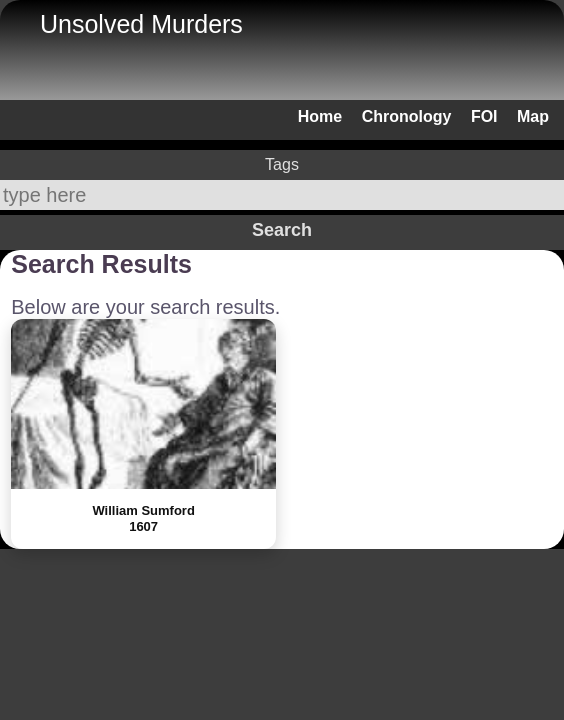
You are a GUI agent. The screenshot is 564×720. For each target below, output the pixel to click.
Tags (282, 164)
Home (320, 116)
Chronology (407, 116)
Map (533, 116)
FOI (484, 116)
